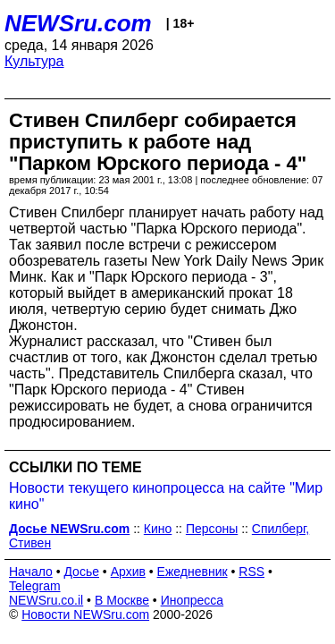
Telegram (35, 586)
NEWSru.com (78, 23)
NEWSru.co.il (46, 600)
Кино (158, 529)
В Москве (122, 600)
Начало (31, 572)
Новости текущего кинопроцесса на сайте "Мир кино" (166, 496)
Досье (81, 572)
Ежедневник (193, 572)
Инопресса (193, 600)
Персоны (212, 529)
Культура (34, 61)
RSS (251, 572)
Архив (128, 572)
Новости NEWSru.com (85, 614)
